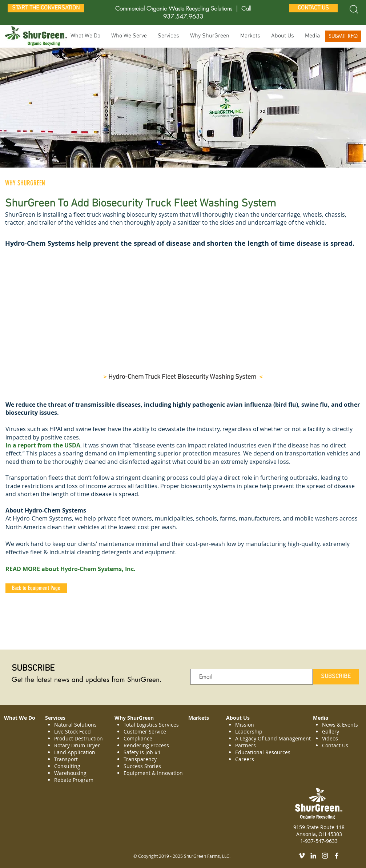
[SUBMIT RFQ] (343, 36)
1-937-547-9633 (319, 841)
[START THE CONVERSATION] (46, 8)
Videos (330, 738)
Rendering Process (147, 745)
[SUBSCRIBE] (336, 677)
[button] (168, 36)
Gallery (331, 732)
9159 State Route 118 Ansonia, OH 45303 (319, 831)
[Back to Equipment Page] (36, 588)
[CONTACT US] (313, 8)
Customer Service (145, 732)
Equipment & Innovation (153, 773)
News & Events (340, 725)
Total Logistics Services (151, 725)
